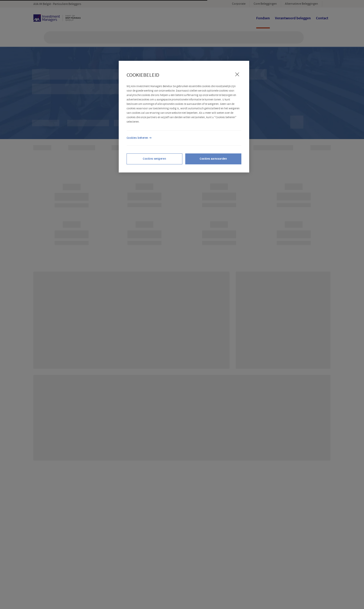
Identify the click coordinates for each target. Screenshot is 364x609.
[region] (184, 117)
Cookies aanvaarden (213, 159)
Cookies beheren (138, 138)
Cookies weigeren (154, 159)
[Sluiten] (237, 74)
